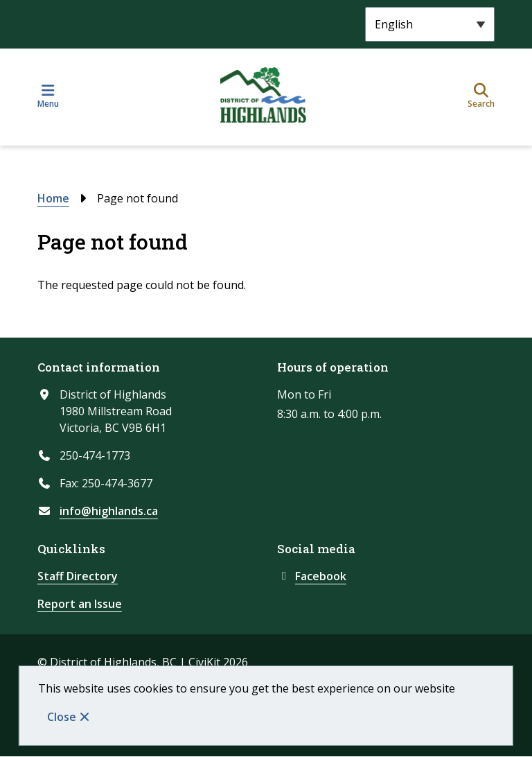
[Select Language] (430, 24)
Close (62, 717)
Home (53, 198)
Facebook (312, 576)
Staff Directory (78, 576)
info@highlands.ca (109, 511)
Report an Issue (80, 604)
